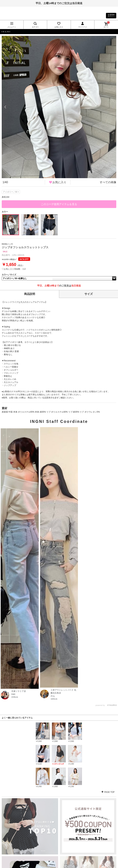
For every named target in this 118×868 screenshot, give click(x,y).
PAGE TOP (109, 792)
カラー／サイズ (9, 275)
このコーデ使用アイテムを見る (59, 204)
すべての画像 (108, 182)
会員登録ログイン (111, 16)
